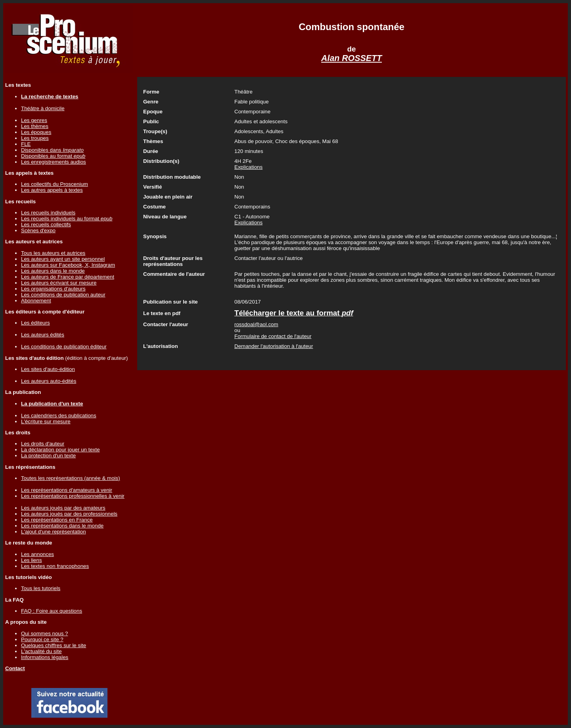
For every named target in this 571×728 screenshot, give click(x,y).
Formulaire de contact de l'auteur (273, 336)
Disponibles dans (52, 150)
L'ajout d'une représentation (54, 532)
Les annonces (37, 554)
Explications (248, 167)
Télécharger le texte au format (294, 313)
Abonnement (36, 301)
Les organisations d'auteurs (53, 289)
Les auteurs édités (43, 335)
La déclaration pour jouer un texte (60, 450)
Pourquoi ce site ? (42, 639)
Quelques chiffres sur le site (54, 645)
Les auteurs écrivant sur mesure (59, 283)
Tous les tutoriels (41, 588)
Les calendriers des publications (59, 416)
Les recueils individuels (48, 213)
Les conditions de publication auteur (63, 295)
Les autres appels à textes (52, 190)
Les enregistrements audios (54, 162)
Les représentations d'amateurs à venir (67, 490)
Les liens (32, 560)
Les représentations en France (57, 520)
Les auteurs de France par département (68, 277)
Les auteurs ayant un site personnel (63, 259)
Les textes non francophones (55, 566)
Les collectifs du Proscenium (55, 184)
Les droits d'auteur (43, 444)
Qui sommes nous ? (45, 633)
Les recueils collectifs (46, 225)
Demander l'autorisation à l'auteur (274, 346)
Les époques (36, 132)
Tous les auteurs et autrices (53, 253)
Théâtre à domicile (43, 108)
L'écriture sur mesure (46, 421)
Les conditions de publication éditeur (64, 347)
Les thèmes (35, 126)
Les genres (34, 120)
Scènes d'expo (38, 230)
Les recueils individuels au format (67, 219)
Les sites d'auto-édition (48, 369)
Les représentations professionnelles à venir (73, 496)
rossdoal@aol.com (256, 324)
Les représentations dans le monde (62, 526)
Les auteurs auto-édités (49, 381)
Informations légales (45, 657)
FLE (26, 144)
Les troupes (35, 138)
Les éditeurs (35, 323)
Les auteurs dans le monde (53, 271)
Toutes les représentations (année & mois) (71, 478)
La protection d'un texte (48, 456)
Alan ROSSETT (352, 58)
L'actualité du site (41, 651)
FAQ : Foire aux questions (52, 611)
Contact (15, 668)
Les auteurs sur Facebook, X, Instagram (68, 265)
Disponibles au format (53, 156)
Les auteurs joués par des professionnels (69, 514)
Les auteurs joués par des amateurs (63, 508)
